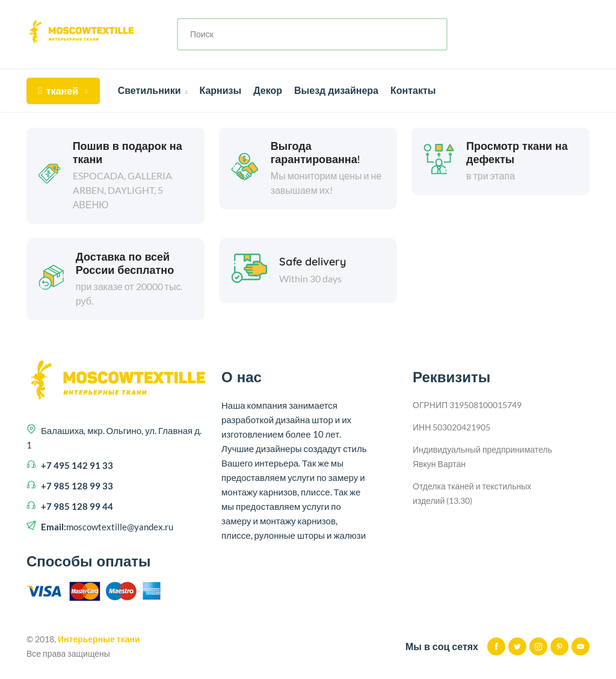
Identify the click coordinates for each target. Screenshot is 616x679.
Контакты (413, 90)
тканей (63, 91)
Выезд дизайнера (336, 90)
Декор (268, 90)
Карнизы (220, 90)
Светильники (153, 90)
